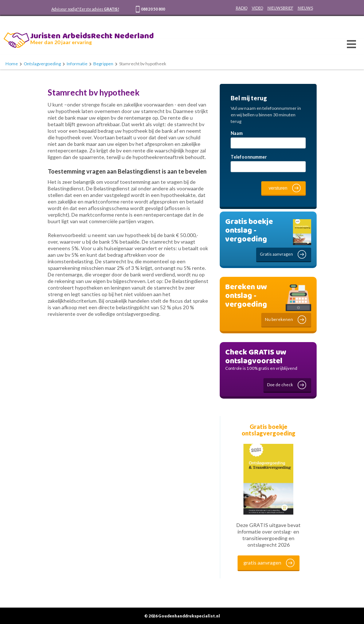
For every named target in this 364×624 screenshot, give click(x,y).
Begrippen (103, 64)
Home (12, 64)
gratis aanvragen (262, 563)
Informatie (77, 64)
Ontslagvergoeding (42, 64)
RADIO (242, 8)
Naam (237, 133)
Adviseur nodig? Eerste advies (85, 9)
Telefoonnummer (249, 157)
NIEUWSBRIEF (280, 8)
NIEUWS (305, 8)
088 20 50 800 (153, 9)
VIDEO (257, 8)
